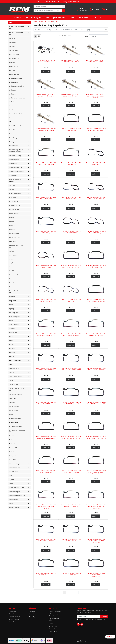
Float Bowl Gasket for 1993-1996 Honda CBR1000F (71, 198)
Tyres (11, 476)
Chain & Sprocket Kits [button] (16, 126)
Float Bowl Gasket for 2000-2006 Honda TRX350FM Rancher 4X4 (96, 369)
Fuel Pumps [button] (13, 241)
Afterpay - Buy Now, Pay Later (55, 615)
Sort (86, 36)
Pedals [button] (11, 337)
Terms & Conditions (55, 611)
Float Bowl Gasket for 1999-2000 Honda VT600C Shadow (96, 335)
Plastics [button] (11, 344)
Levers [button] (11, 305)
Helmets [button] (12, 279)
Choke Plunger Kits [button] (15, 138)
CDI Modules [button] (13, 122)
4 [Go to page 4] (74, 593)
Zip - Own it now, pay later (56, 620)
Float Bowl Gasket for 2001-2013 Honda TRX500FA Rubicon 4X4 (96, 403)
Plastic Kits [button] (12, 348)
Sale (72, 17)
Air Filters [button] (12, 38)
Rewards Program (34, 17)
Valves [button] (11, 484)
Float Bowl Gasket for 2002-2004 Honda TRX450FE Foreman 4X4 (46, 437)
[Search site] (63, 7)
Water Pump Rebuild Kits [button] (16, 488)
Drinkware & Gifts (14, 205)
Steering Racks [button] (14, 422)
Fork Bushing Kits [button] (14, 233)
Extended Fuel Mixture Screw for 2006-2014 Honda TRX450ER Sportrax (96, 96)
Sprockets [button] (12, 402)
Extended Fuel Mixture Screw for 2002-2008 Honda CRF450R (71, 61)
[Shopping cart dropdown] (105, 9)
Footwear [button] (12, 229)
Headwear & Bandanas (16, 275)
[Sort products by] (99, 36)
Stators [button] (11, 414)
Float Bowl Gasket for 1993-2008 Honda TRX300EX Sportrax (46, 232)
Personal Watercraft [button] (15, 508)
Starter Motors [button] (14, 410)
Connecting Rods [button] (14, 160)
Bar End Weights (14, 58)
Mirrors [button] (11, 321)
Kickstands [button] (12, 297)
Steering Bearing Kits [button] (15, 418)
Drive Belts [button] (12, 197)
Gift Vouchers (13, 255)
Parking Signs (13, 333)
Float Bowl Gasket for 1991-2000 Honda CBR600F (96, 164)
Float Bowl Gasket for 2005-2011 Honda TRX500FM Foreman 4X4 (46, 574)
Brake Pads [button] (13, 102)
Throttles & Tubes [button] (15, 448)
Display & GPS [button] (13, 201)
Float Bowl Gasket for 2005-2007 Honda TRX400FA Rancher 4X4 (46, 540)
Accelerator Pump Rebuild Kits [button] (17, 27)
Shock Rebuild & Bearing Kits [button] (16, 389)
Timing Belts (13, 456)
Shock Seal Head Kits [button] (15, 394)
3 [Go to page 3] (71, 593)
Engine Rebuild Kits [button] (15, 213)
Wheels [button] (11, 504)
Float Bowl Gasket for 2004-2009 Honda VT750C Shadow (71, 506)
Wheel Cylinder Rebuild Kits (17, 496)
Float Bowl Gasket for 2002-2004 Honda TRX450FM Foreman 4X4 (71, 437)
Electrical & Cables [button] (15, 209)
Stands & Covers (14, 406)
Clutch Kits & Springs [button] (15, 156)
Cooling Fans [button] (13, 164)
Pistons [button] (11, 341)
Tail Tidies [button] (12, 436)
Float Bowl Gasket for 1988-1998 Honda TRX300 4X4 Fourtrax (96, 129)
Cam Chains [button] (13, 106)
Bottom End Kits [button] (14, 74)
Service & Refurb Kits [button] (15, 376)
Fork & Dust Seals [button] (15, 237)
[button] (82, 9)
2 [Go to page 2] (68, 593)
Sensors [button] (12, 372)
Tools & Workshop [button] (15, 460)
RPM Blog (32, 617)
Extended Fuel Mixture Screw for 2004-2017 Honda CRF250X (46, 95)
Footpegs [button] (12, 225)
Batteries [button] (12, 62)
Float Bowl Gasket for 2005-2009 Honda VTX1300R (71, 540)
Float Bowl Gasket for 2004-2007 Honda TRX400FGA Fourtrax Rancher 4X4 (96, 472)
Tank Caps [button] (12, 440)
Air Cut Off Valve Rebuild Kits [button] (16, 33)
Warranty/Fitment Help (56, 17)
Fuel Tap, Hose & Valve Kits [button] (16, 246)
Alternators (13, 42)
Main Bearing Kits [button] (14, 317)
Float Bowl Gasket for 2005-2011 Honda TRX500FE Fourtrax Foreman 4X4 (96, 541)
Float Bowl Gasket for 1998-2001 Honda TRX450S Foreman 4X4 (46, 335)
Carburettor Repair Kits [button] (16, 114)
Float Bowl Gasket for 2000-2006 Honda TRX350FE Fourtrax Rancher (71, 369)
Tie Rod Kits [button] (13, 452)
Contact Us (98, 17)
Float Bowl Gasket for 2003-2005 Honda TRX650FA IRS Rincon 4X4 (96, 437)
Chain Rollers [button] (13, 130)
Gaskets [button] (12, 251)
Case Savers (13, 118)
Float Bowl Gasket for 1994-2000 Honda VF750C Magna (96, 232)
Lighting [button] (12, 309)
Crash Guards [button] (13, 176)
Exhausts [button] (12, 217)
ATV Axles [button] (12, 46)
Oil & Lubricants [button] (14, 325)
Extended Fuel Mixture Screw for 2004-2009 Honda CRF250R (96, 61)
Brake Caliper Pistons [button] (15, 78)
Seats (11, 364)
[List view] (39, 36)
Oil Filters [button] (12, 329)
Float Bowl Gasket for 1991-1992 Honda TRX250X (71, 164)
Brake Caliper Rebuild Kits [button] (17, 86)
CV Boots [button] (12, 185)
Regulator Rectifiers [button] (15, 360)
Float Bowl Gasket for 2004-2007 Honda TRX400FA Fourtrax (71, 472)
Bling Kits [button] (12, 70)
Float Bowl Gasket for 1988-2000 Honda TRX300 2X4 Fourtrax (46, 164)
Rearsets (12, 356)
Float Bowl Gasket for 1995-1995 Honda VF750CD (46, 266)
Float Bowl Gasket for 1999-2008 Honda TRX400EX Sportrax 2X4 (46, 369)
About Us (32, 611)
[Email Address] (88, 617)
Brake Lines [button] (13, 94)
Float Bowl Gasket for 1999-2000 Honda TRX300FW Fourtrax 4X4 (71, 335)
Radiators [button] (12, 352)
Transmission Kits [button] (14, 468)
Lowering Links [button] (14, 313)
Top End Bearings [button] (14, 464)
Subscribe (104, 617)
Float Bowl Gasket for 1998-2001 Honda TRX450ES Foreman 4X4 (96, 300)
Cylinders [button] (12, 189)
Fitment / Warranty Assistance (15, 620)
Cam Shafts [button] (13, 110)
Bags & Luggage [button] (14, 54)
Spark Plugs (13, 398)
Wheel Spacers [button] (14, 500)
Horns (11, 287)
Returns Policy (53, 629)
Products (17, 17)
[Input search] (48, 7)
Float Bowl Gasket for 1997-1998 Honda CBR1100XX (46, 300)
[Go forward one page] (77, 593)
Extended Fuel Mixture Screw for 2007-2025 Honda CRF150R (46, 129)
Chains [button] (11, 134)
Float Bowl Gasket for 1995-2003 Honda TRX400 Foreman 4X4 (71, 266)
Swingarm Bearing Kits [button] (16, 426)
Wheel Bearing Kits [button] (15, 492)
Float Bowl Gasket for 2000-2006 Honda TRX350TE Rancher (46, 403)
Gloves (11, 259)
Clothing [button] (12, 142)
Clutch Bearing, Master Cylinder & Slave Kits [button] (16, 151)
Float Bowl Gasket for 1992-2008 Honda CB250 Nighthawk (46, 198)
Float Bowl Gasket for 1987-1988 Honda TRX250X (71, 129)
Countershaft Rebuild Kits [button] (17, 172)
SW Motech (84, 17)
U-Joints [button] (12, 480)
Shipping (52, 623)
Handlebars (13, 271)
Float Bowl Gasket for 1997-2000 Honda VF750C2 (71, 300)
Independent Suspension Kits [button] (16, 292)
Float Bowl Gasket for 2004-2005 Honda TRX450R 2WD (46, 472)
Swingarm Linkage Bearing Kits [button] (17, 431)
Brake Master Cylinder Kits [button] (17, 98)
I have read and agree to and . (91, 620)
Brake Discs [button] (13, 90)
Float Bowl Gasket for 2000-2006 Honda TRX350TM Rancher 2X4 (71, 403)
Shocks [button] (11, 380)
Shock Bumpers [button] (14, 384)
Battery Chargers (14, 66)
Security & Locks (14, 368)
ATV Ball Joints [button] (14, 50)
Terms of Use (53, 632)
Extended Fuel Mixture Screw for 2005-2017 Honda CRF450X (71, 95)
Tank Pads (12, 444)
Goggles (12, 263)
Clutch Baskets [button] (14, 146)
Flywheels (12, 221)
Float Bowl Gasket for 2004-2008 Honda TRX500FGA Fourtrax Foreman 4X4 (46, 506)
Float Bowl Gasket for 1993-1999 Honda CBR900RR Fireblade (96, 198)
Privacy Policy (53, 626)
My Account (13, 611)
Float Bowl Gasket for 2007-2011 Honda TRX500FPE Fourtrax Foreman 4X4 (96, 575)
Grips (11, 267)
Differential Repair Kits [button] (16, 193)
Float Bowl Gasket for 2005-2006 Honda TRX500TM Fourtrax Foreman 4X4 (96, 506)
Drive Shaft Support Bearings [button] (15, 180)
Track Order (13, 614)
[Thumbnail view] (35, 36)
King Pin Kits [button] (13, 301)
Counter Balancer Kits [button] (16, 168)
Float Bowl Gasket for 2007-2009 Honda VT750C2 (71, 574)
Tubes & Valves (14, 472)
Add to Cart (46, 71)
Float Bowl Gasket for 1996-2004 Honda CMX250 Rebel (96, 266)
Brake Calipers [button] (13, 82)
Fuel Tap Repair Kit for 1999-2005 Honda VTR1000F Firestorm (46, 61)
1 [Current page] (65, 593)
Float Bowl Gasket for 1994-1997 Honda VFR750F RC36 (71, 232)
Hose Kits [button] (12, 283)
